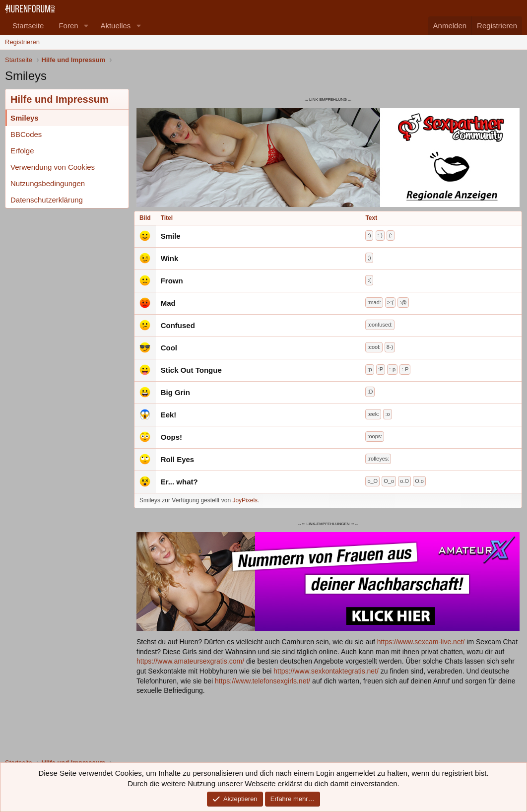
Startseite (28, 26)
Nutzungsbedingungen (48, 183)
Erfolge (22, 151)
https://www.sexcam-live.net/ (421, 642)
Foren (68, 26)
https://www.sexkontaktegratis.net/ (326, 671)
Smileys (25, 118)
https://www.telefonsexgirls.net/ (263, 681)
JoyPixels (245, 500)
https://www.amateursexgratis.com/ (190, 661)
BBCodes (26, 134)
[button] (86, 26)
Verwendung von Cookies (53, 167)
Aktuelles (115, 26)
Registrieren (22, 42)
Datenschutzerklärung (47, 200)
